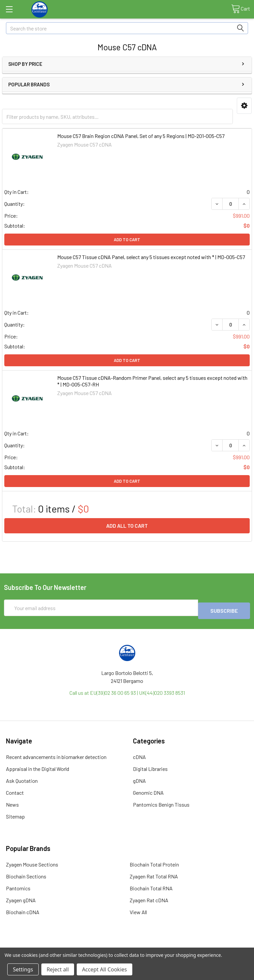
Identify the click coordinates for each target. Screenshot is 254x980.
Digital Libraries (150, 766)
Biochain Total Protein (154, 861)
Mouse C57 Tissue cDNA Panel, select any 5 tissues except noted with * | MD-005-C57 (151, 257)
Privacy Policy (219, 945)
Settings (23, 969)
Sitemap (15, 813)
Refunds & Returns (158, 945)
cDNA (139, 754)
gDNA (139, 778)
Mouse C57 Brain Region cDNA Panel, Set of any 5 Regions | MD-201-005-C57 (141, 136)
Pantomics (18, 885)
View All (138, 909)
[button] (244, 106)
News (12, 802)
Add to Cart (127, 240)
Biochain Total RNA (151, 885)
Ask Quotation (22, 778)
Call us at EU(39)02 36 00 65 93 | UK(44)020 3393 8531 (127, 690)
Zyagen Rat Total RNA (154, 873)
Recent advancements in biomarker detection (56, 754)
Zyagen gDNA (21, 897)
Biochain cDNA (23, 909)
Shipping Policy (96, 945)
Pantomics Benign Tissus (161, 802)
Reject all (58, 969)
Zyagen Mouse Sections (32, 861)
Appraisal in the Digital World (38, 766)
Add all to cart (127, 526)
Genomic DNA (148, 790)
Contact (15, 790)
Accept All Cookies (105, 969)
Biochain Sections (26, 873)
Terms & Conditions (35, 945)
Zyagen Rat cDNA (149, 897)
